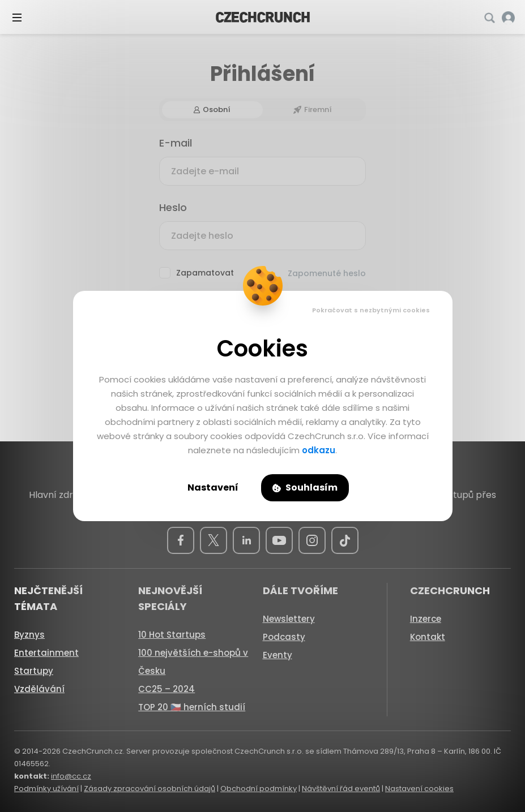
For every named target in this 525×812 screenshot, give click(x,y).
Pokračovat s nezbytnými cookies (371, 310)
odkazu (319, 450)
